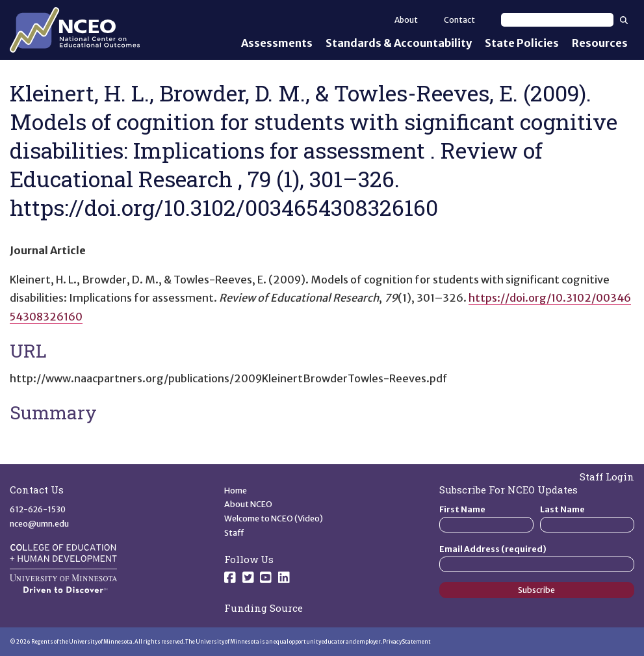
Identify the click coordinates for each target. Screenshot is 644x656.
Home (236, 491)
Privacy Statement (407, 642)
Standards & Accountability (399, 43)
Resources (600, 43)
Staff (234, 533)
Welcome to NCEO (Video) (274, 518)
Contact (459, 20)
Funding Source (264, 608)
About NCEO (248, 504)
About (406, 20)
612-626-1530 (38, 509)
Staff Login (607, 477)
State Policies (522, 43)
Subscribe (536, 590)
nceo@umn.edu (39, 524)
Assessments (277, 43)
